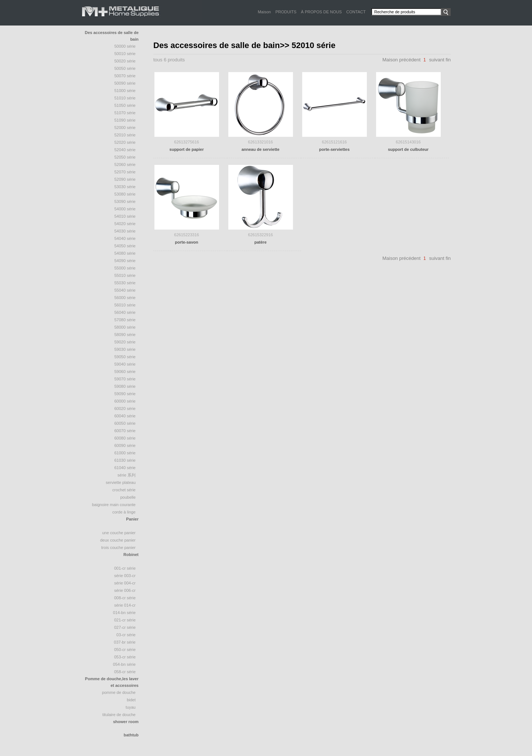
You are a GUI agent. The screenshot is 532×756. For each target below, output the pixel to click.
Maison (264, 12)
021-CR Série (125, 620)
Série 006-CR (125, 590)
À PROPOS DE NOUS (321, 12)
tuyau (131, 707)
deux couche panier (118, 540)
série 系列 (127, 475)
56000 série (125, 298)
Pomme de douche (119, 692)
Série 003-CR (125, 576)
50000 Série (125, 46)
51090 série (125, 120)
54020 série (125, 224)
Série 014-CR (125, 605)
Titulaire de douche (119, 715)
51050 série (125, 105)
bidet (131, 700)
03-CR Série (126, 635)
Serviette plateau (121, 482)
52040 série (125, 150)
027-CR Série (125, 627)
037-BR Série (125, 642)
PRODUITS (286, 12)
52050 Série (125, 157)
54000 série (125, 209)
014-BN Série (124, 613)
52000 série (125, 128)
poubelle (128, 497)
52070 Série (125, 172)
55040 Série (125, 290)
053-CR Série (125, 657)
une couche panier (119, 533)
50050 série (125, 68)
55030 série (125, 283)
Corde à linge (124, 512)
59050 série (125, 357)
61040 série (125, 468)
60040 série (125, 416)
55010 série (125, 275)
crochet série (124, 490)
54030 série (125, 231)
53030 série (125, 187)
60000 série (125, 401)
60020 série (125, 408)
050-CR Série (125, 650)
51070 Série (125, 113)
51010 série (125, 98)
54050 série (125, 246)
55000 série (125, 268)
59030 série (125, 349)
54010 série (125, 216)
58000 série (125, 327)
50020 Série (125, 61)
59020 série (125, 342)
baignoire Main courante (114, 505)
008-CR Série (125, 598)
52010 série (125, 135)
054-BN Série (124, 664)
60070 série (125, 431)
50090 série (125, 83)
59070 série (125, 379)
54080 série (125, 253)
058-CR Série (125, 672)
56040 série (125, 312)
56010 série (125, 305)
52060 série (125, 165)
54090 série (125, 261)
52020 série (125, 142)
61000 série (125, 453)
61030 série (125, 460)
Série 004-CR (125, 583)
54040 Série (125, 238)
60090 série (125, 445)
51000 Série (125, 91)
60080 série (125, 438)
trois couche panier (118, 547)
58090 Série (125, 335)
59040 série (125, 364)
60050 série (125, 423)
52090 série (125, 179)
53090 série (125, 201)
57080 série (125, 320)
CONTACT (356, 12)
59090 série (125, 394)
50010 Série (125, 54)
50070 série (125, 76)
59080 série (125, 386)
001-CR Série (125, 568)
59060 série (125, 372)
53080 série (125, 194)
